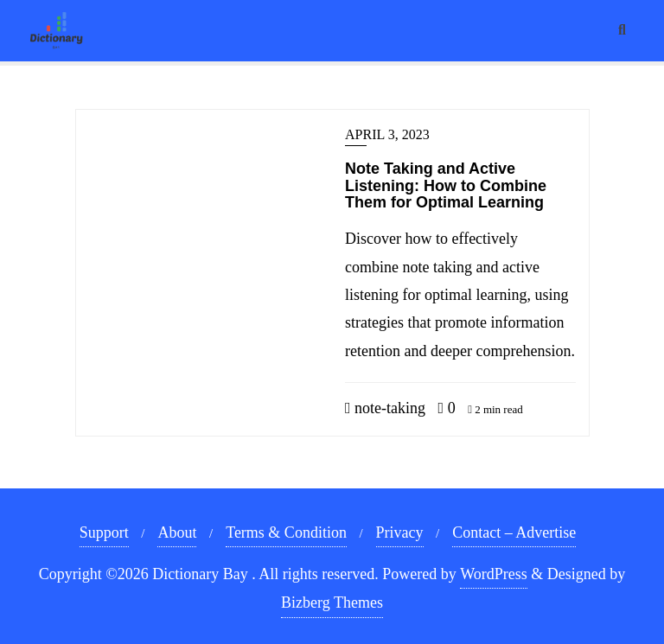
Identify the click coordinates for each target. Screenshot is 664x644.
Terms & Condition (286, 532)
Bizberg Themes (332, 603)
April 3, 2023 (387, 134)
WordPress (494, 574)
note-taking (385, 408)
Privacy (400, 532)
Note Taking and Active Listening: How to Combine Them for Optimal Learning (446, 186)
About (177, 532)
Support (104, 532)
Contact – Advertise (514, 532)
